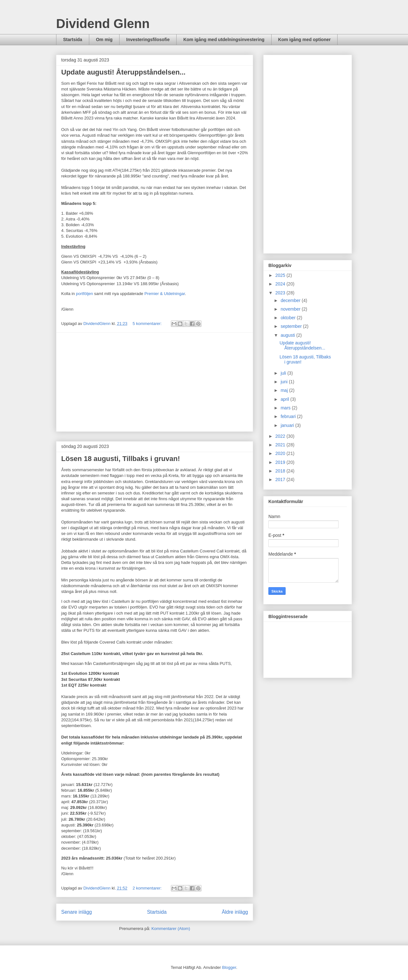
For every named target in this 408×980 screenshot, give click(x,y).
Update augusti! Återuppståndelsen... (123, 72)
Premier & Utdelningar (165, 294)
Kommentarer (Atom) (171, 929)
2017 (281, 479)
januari (288, 425)
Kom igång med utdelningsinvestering (224, 40)
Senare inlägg (76, 912)
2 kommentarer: (148, 888)
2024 (281, 284)
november (291, 309)
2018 (281, 471)
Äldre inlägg (235, 912)
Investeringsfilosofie (148, 40)
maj (285, 390)
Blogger (229, 967)
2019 (281, 462)
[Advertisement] (155, 382)
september (292, 326)
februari (289, 416)
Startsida (73, 40)
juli (284, 373)
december (291, 300)
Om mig (104, 40)
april (285, 399)
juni (285, 382)
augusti (288, 335)
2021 (281, 445)
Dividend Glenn (103, 24)
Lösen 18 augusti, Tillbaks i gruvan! (120, 459)
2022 (281, 436)
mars (286, 408)
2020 (281, 453)
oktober (289, 318)
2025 (281, 275)
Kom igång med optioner (305, 40)
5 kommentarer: (148, 324)
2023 (281, 293)
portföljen (84, 294)
